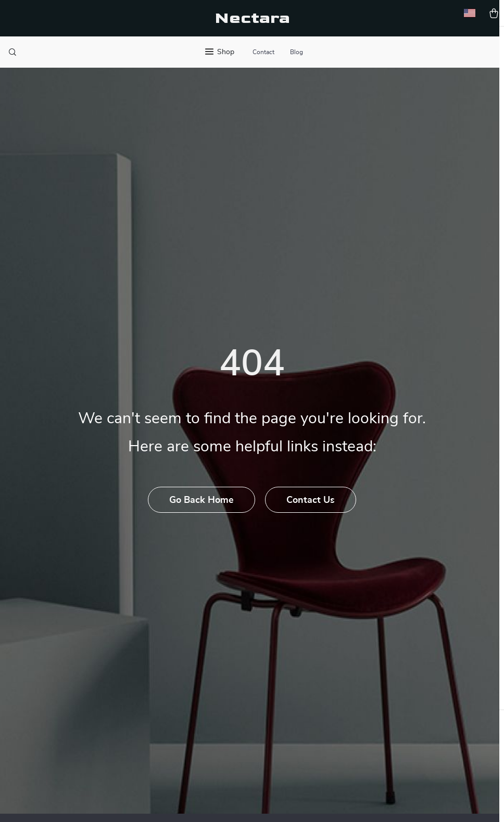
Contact (263, 52)
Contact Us (311, 516)
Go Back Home (201, 516)
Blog (297, 52)
